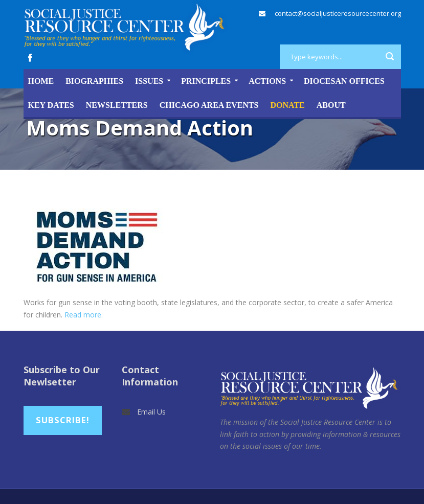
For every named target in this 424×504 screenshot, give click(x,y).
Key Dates (51, 105)
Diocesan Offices (344, 81)
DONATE (288, 105)
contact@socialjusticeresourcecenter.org (338, 13)
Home (41, 81)
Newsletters (117, 105)
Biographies (94, 81)
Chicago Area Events (209, 105)
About (331, 105)
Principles (206, 81)
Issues (149, 81)
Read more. (84, 315)
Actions (267, 81)
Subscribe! (63, 420)
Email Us (151, 412)
